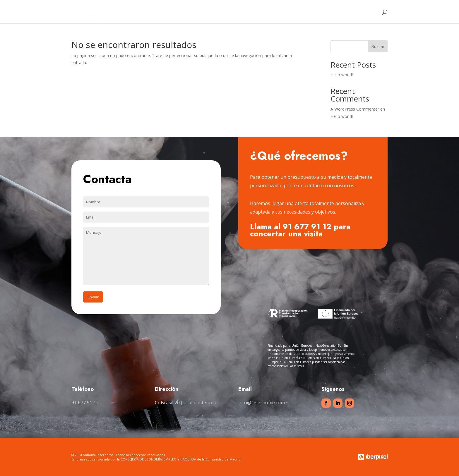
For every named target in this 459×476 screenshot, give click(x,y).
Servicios (274, 12)
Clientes (299, 12)
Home (225, 12)
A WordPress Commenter (355, 109)
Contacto (352, 12)
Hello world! (342, 75)
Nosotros (248, 12)
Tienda (322, 12)
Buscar (378, 46)
